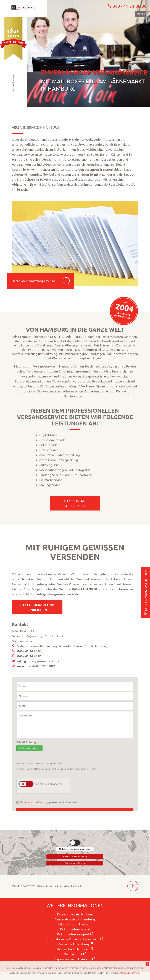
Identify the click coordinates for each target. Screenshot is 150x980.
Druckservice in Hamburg (75, 914)
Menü (141, 14)
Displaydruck (75, 954)
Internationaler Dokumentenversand (75, 939)
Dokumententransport (75, 934)
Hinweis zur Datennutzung (75, 856)
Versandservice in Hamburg (75, 919)
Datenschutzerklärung (75, 863)
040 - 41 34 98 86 (29, 656)
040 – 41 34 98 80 (85, 589)
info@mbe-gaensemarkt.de (58, 594)
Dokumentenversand (75, 929)
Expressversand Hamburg (75, 959)
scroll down (13, 83)
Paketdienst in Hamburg (75, 924)
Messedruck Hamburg (75, 944)
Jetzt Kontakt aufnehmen (146, 592)
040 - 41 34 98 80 (29, 651)
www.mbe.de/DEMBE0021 (36, 666)
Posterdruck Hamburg (75, 949)
